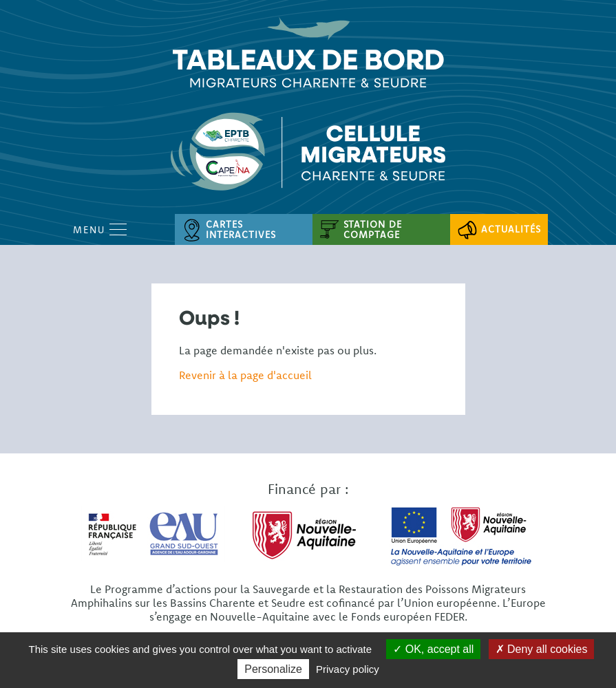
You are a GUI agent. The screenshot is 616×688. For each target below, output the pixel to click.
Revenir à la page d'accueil (245, 375)
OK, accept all (433, 649)
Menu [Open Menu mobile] (100, 230)
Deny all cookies (542, 649)
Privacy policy (348, 669)
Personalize (273, 669)
